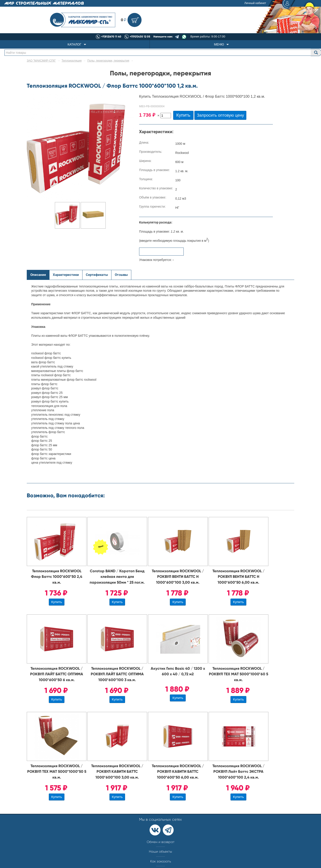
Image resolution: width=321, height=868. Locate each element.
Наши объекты (160, 851)
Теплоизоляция (72, 61)
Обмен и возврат (161, 842)
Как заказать (161, 861)
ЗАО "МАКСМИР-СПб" (41, 61)
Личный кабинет (269, 3)
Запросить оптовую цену (220, 115)
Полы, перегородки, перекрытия (108, 61)
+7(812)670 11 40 (111, 37)
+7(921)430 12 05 (140, 37)
